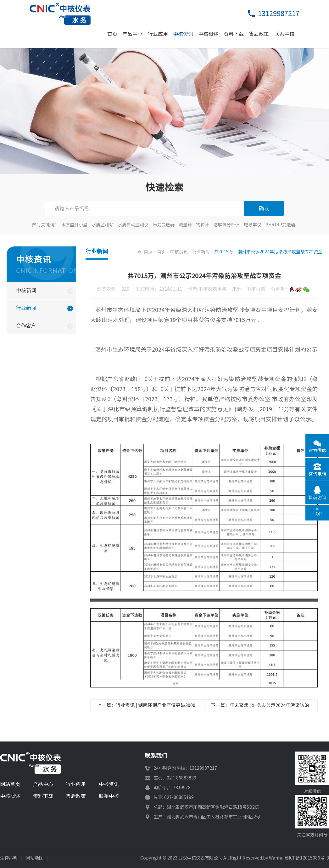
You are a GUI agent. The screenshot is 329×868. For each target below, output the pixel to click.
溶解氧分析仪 (226, 225)
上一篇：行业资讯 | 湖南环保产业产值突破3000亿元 (151, 705)
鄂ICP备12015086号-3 (307, 858)
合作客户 (26, 326)
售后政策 (259, 34)
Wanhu (276, 858)
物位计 (203, 225)
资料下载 (234, 34)
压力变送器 (164, 225)
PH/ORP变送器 (280, 225)
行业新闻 (26, 308)
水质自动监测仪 (133, 225)
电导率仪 (253, 225)
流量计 (185, 225)
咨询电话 (317, 474)
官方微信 (317, 450)
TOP (317, 514)
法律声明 (9, 858)
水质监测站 (103, 225)
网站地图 (35, 858)
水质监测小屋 (74, 225)
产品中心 (132, 34)
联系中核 (284, 34)
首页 (112, 34)
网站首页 (10, 784)
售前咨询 (317, 498)
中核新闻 (26, 290)
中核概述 (208, 34)
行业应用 (158, 34)
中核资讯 (183, 34)
